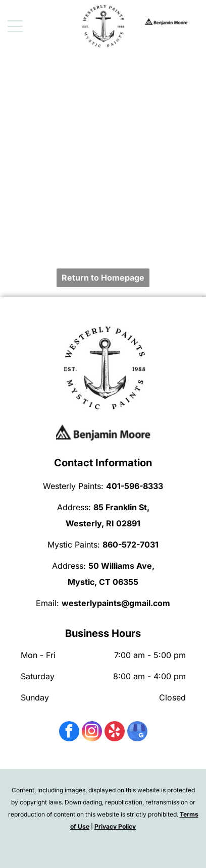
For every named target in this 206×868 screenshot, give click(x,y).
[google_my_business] (137, 733)
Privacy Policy (115, 826)
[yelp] (115, 733)
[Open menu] (15, 26)
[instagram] (92, 733)
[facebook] (69, 733)
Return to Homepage (103, 278)
